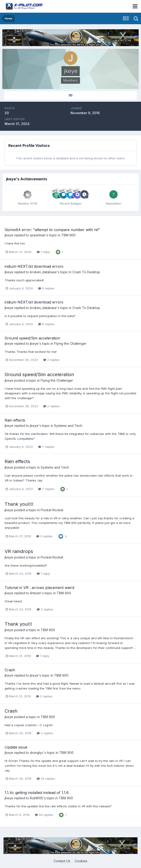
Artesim (35, 593)
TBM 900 (68, 235)
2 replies (51, 360)
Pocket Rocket (52, 510)
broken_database (43, 272)
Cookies (81, 861)
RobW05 (36, 798)
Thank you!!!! (19, 504)
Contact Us (62, 861)
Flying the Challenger (70, 343)
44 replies (44, 815)
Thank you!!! (18, 624)
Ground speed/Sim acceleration (32, 338)
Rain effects (15, 420)
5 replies (44, 536)
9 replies (46, 288)
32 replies (46, 779)
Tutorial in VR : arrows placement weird (39, 588)
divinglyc (37, 753)
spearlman (38, 235)
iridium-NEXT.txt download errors (34, 266)
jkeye (9, 235)
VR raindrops (19, 551)
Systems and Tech (68, 426)
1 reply (43, 252)
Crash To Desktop (86, 272)
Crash (10, 670)
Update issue (16, 747)
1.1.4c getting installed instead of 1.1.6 (37, 793)
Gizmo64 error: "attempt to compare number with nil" (52, 230)
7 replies (46, 447)
